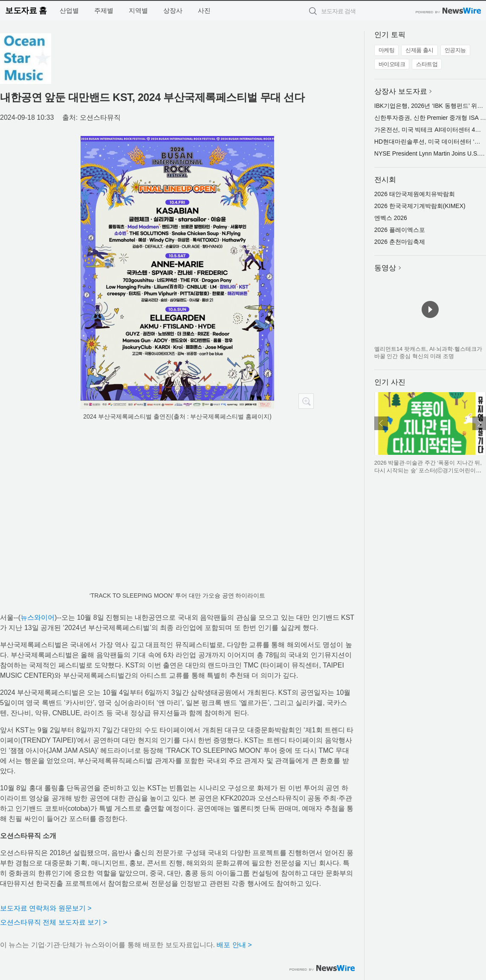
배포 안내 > (234, 945)
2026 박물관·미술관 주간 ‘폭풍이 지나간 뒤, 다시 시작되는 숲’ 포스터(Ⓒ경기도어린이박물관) (428, 470)
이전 (381, 423)
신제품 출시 (419, 50)
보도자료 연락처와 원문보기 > (46, 908)
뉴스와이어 (38, 617)
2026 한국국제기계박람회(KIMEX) (420, 206)
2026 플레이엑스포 (400, 230)
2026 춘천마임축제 (400, 242)
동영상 (385, 268)
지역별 (138, 10)
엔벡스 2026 (391, 218)
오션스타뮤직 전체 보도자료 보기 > (54, 922)
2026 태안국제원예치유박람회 (415, 194)
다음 (479, 423)
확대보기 (306, 401)
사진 (204, 10)
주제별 (104, 10)
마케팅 (387, 50)
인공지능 (455, 50)
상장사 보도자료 (401, 91)
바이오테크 (392, 64)
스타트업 (427, 64)
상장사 (173, 10)
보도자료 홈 (26, 10)
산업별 (69, 10)
